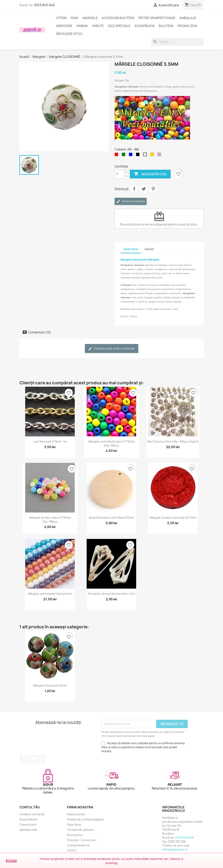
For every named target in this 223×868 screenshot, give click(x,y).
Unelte (98, 26)
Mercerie (64, 26)
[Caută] (177, 42)
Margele (90, 18)
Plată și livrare (76, 814)
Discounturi (75, 835)
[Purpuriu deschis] (160, 155)
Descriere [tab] (131, 249)
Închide (11, 861)
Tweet (144, 189)
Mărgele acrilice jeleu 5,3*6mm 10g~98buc (50, 520)
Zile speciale (119, 26)
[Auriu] (153, 155)
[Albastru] (131, 155)
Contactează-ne (78, 845)
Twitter (33, 759)
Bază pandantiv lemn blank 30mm (111, 518)
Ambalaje (188, 18)
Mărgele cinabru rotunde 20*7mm (173, 518)
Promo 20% (187, 26)
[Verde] (124, 155)
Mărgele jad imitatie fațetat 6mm (50, 594)
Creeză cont (28, 825)
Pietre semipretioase (157, 18)
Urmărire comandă (32, 814)
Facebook (24, 759)
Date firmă (74, 825)
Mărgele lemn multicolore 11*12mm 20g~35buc (111, 443)
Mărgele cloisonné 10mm (50, 685)
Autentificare (28, 819)
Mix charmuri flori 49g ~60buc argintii (173, 441)
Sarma (82, 26)
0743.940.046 (44, 5)
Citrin (61, 18)
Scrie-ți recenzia (131, 201)
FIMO (75, 18)
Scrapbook (145, 26)
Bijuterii (166, 26)
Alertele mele (28, 830)
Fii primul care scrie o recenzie (111, 349)
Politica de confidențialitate (85, 819)
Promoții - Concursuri (82, 840)
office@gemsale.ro (175, 849)
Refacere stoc (69, 34)
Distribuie (134, 189)
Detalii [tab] (149, 249)
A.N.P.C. (72, 850)
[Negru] (139, 155)
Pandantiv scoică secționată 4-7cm (111, 594)
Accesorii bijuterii (118, 18)
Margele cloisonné (133, 260)
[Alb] (146, 155)
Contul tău (30, 807)
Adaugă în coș (150, 174)
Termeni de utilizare (80, 830)
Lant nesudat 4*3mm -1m (50, 441)
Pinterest (153, 189)
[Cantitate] (119, 174)
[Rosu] (117, 155)
